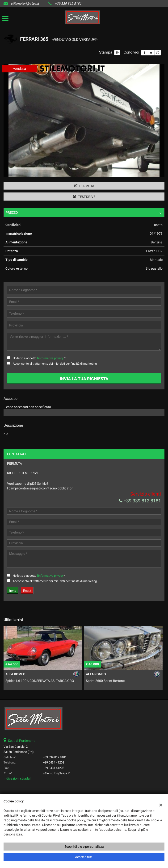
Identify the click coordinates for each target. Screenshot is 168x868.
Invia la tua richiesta (84, 379)
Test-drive (84, 197)
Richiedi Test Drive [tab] (23, 473)
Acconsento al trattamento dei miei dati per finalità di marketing (55, 364)
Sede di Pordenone (22, 741)
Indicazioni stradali (17, 778)
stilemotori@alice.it (25, 4)
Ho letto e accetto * (39, 358)
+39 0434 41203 (54, 762)
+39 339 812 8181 (68, 4)
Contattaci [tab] (17, 454)
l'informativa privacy (50, 358)
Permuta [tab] (15, 463)
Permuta (84, 186)
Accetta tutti (84, 857)
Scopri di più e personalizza (84, 847)
